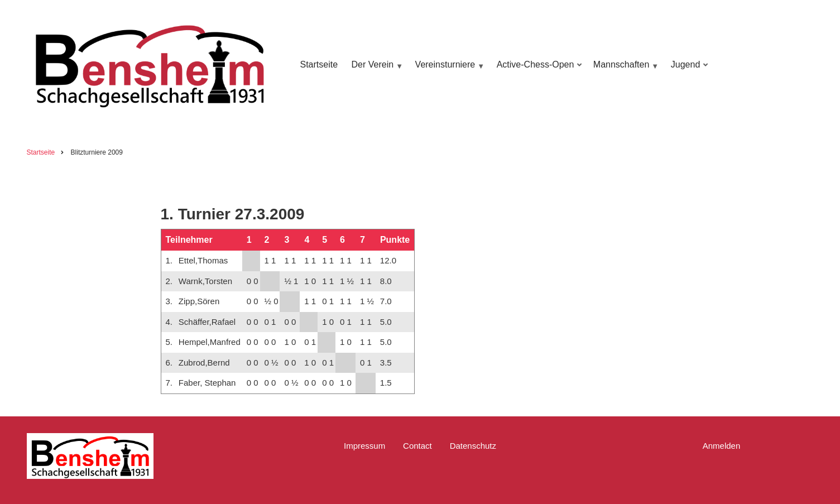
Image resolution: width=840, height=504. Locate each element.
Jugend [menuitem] (688, 70)
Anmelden (722, 446)
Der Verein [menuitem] (376, 70)
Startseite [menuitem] (319, 64)
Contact (417, 446)
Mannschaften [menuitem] (625, 70)
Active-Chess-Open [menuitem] (537, 70)
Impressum (364, 446)
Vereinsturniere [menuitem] (448, 70)
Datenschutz (473, 446)
